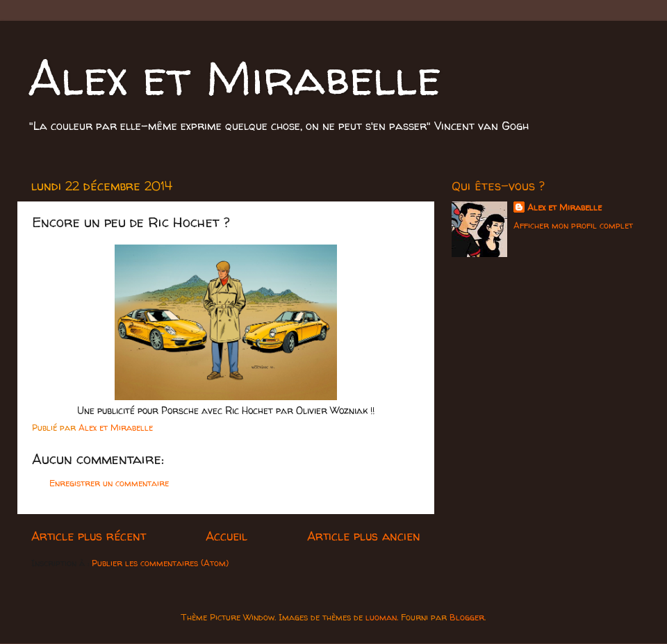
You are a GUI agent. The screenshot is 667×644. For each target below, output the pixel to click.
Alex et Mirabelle (234, 77)
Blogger (467, 617)
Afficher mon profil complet (573, 225)
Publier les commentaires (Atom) (160, 563)
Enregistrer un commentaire (109, 483)
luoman (381, 617)
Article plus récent (89, 536)
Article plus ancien (364, 536)
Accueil (227, 536)
